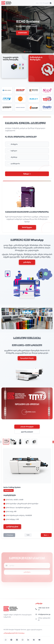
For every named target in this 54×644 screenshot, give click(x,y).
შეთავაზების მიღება (27, 358)
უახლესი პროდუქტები (27, 427)
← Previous (11, 536)
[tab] (24, 52)
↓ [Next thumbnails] (53, 443)
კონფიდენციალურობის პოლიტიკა (14, 633)
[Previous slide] (5, 27)
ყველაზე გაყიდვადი (27, 432)
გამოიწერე (27, 262)
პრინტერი (14, 144)
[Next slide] (51, 27)
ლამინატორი (15, 164)
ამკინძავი (14, 157)
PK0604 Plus (10, 491)
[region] (28, 27)
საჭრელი (14, 151)
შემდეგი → (27, 174)
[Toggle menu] (51, 3)
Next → (47, 536)
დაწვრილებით (22, 33)
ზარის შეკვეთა (27, 227)
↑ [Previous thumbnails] (1, 443)
